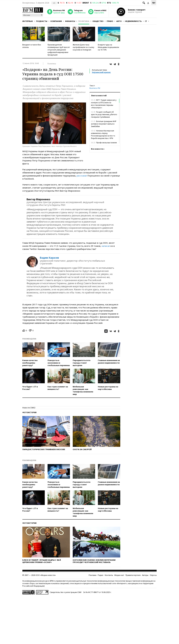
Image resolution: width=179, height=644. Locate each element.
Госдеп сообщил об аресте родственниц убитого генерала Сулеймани (104, 114)
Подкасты (42, 21)
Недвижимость (133, 21)
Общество (98, 21)
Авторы (145, 575)
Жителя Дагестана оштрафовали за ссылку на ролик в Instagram (83, 47)
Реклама (93, 575)
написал (106, 246)
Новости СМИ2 (29, 408)
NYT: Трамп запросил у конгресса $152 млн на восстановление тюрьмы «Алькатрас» (104, 104)
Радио (101, 575)
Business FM (95, 88)
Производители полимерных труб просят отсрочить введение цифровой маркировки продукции (59, 50)
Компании (56, 21)
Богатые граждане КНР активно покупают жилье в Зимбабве (104, 124)
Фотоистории (29, 412)
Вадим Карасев (49, 258)
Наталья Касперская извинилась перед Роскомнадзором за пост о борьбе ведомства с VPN (103, 134)
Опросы (153, 575)
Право (110, 21)
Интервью (28, 21)
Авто (119, 21)
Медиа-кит (119, 575)
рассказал (82, 176)
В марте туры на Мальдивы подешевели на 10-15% (108, 47)
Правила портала (133, 575)
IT (146, 21)
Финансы (70, 21)
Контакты (109, 575)
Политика (84, 21)
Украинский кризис (101, 72)
